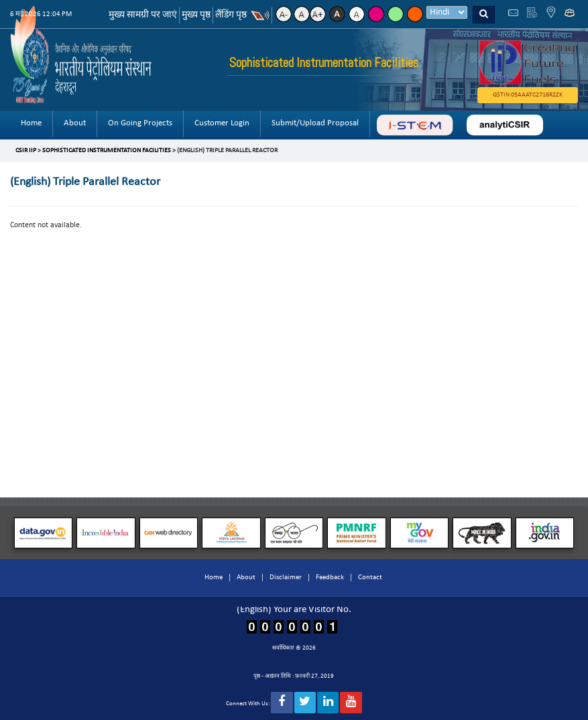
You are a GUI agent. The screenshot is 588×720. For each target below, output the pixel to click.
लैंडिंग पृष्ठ (231, 15)
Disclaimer (286, 578)
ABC (415, 125)
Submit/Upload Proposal (315, 123)
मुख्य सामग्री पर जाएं (143, 15)
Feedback (330, 578)
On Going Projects (140, 123)
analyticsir (505, 125)
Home (31, 123)
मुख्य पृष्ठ (196, 15)
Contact (370, 578)
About (75, 123)
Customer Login (222, 123)
